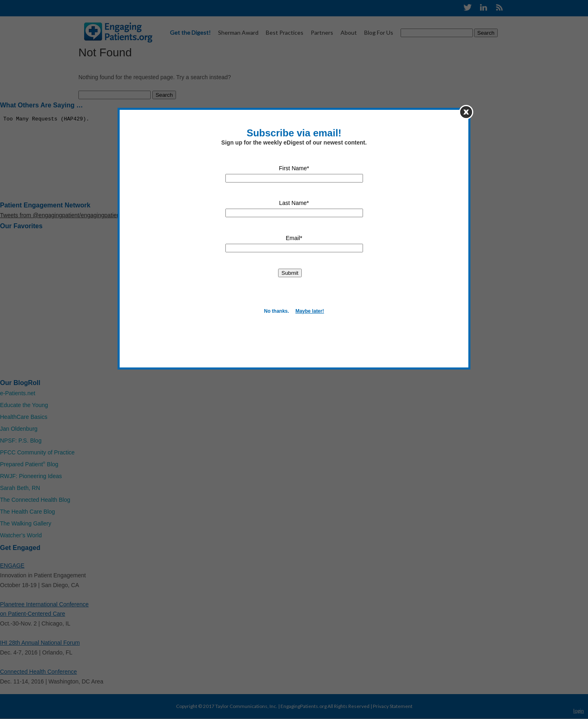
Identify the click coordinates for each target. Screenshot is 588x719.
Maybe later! (310, 311)
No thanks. (277, 311)
